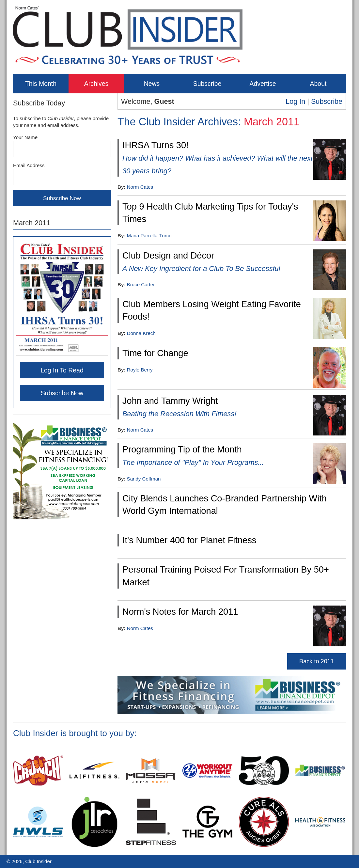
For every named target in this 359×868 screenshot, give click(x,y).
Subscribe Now (62, 393)
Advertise (263, 84)
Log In (295, 101)
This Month (41, 84)
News (152, 84)
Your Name (25, 137)
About (318, 84)
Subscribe (207, 84)
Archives (96, 84)
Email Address (29, 165)
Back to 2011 (317, 661)
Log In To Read (62, 370)
